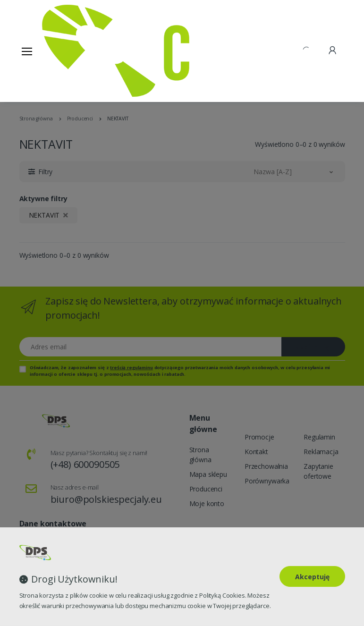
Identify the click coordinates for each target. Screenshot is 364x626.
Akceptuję (312, 577)
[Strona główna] (66, 51)
